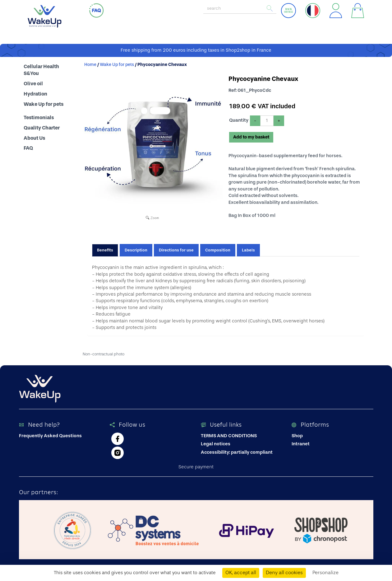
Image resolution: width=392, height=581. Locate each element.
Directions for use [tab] (176, 250)
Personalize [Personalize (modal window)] (325, 573)
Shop (297, 436)
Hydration (35, 94)
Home (90, 65)
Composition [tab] (218, 250)
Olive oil (33, 84)
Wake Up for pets (44, 104)
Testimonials (39, 118)
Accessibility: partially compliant (237, 452)
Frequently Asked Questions (50, 436)
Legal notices (216, 444)
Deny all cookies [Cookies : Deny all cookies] (284, 573)
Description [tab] (136, 250)
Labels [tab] (248, 250)
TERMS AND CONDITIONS (229, 436)
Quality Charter (42, 128)
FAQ (28, 148)
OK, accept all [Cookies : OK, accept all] (241, 573)
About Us (34, 138)
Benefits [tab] (105, 250)
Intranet (301, 444)
